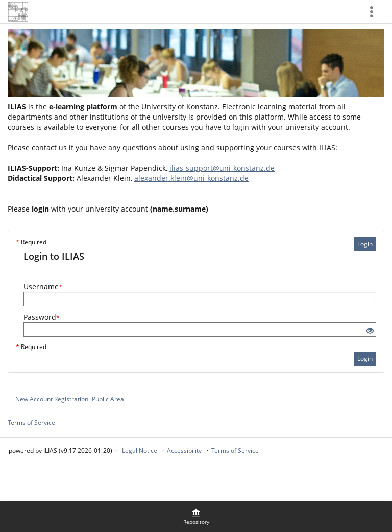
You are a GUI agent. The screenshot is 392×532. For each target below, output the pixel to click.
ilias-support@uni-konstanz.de (222, 168)
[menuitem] (196, 517)
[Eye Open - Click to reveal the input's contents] (370, 331)
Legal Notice (140, 450)
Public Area (108, 399)
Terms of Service (31, 422)
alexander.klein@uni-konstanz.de (191, 178)
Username (43, 286)
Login (365, 244)
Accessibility (184, 450)
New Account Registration (52, 399)
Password (42, 317)
